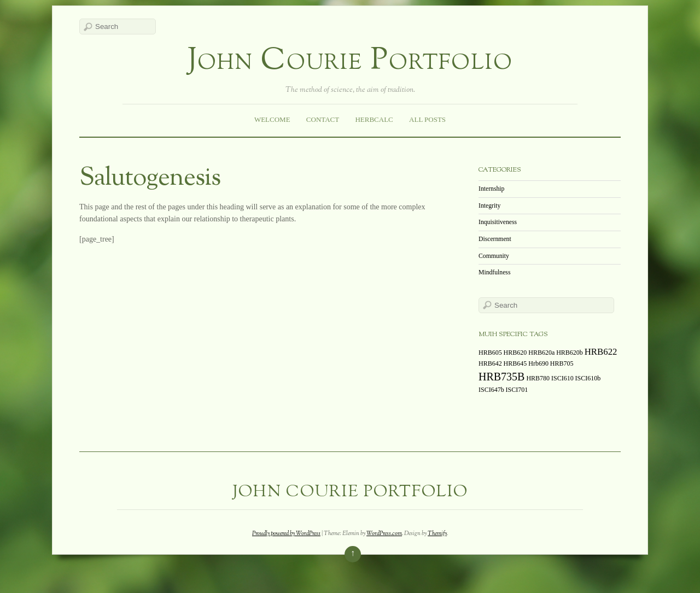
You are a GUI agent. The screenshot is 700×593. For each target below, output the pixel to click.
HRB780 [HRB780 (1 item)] (538, 378)
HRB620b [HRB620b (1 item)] (570, 353)
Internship (491, 189)
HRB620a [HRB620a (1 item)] (541, 353)
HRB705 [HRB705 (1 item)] (562, 363)
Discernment (495, 239)
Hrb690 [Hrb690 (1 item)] (538, 363)
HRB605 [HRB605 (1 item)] (490, 353)
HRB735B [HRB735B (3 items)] (501, 377)
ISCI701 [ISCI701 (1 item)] (517, 390)
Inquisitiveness (498, 222)
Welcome (272, 119)
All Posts (427, 119)
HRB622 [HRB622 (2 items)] (601, 352)
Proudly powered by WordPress (286, 533)
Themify (437, 533)
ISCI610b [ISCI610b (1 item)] (588, 378)
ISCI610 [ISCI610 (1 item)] (562, 378)
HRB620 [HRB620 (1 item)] (515, 353)
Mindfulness (494, 272)
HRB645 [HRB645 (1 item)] (515, 363)
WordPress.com (384, 533)
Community (494, 256)
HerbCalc (374, 119)
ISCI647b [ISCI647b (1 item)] (491, 390)
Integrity (489, 206)
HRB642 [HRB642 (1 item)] (490, 363)
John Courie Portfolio (350, 61)
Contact (323, 119)
